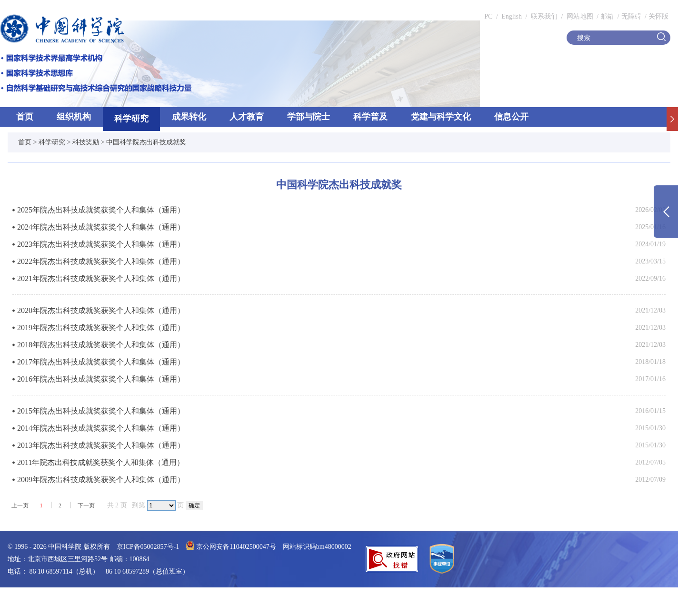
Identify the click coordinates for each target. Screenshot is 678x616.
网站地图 (579, 16)
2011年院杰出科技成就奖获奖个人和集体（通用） (101, 462)
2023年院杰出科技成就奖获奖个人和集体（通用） (101, 244)
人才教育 (247, 117)
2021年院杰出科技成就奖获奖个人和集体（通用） (101, 278)
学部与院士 (309, 117)
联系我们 (544, 16)
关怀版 (658, 16)
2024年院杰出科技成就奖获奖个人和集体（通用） (101, 227)
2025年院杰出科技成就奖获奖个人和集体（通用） (101, 210)
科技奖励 (86, 142)
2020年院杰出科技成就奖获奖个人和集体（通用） (101, 310)
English (512, 16)
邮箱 (607, 16)
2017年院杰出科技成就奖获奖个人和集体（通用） (101, 362)
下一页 (86, 505)
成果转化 (189, 117)
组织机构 (74, 117)
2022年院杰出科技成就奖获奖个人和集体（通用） (101, 261)
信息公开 (511, 117)
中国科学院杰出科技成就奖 (146, 142)
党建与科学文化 (441, 117)
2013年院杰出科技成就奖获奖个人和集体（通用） (101, 445)
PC (488, 16)
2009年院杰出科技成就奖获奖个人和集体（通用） (101, 480)
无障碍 (631, 16)
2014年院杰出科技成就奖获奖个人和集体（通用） (101, 428)
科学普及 (370, 117)
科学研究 (131, 119)
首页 (25, 117)
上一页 (20, 505)
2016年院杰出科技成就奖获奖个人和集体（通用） (101, 379)
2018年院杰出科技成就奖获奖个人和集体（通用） (101, 345)
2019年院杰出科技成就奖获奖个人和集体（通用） (101, 328)
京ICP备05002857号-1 (148, 547)
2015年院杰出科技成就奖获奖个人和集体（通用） (101, 411)
